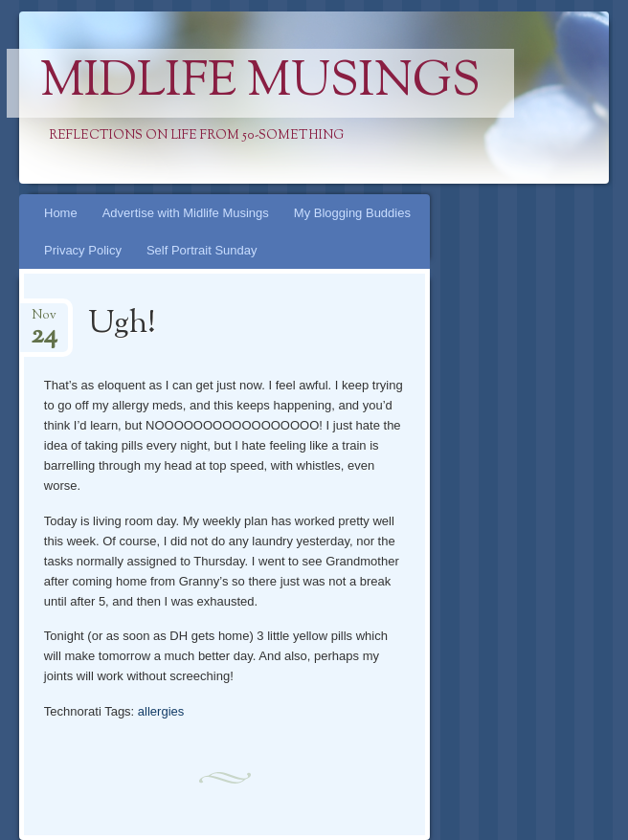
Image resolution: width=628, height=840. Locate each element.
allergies (161, 711)
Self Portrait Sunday (202, 250)
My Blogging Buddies (352, 213)
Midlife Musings (260, 83)
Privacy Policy (83, 250)
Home (61, 213)
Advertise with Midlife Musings (186, 213)
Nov (44, 321)
